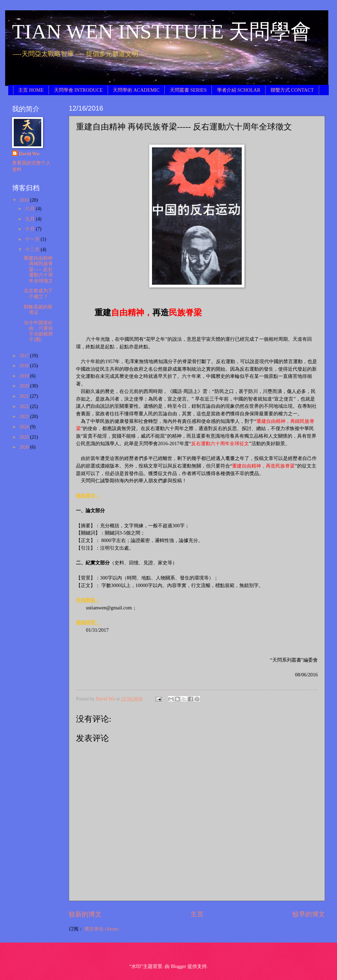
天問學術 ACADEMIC (136, 90)
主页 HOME (31, 90)
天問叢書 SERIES (188, 90)
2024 (25, 427)
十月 (30, 229)
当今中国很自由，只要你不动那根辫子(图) (38, 331)
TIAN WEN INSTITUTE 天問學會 (162, 32)
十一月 (33, 239)
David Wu (29, 154)
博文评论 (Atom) (101, 929)
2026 (25, 447)
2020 (25, 386)
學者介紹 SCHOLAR (239, 90)
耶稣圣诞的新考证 (38, 310)
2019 (25, 376)
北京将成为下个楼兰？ (38, 294)
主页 (197, 914)
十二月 (33, 250)
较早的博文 (309, 914)
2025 (25, 437)
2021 (25, 396)
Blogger (178, 966)
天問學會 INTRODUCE (78, 90)
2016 (25, 200)
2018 (25, 366)
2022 (25, 407)
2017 (25, 356)
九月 (30, 219)
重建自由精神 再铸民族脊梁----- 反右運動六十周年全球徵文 (38, 269)
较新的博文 (85, 914)
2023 (25, 416)
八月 (30, 209)
